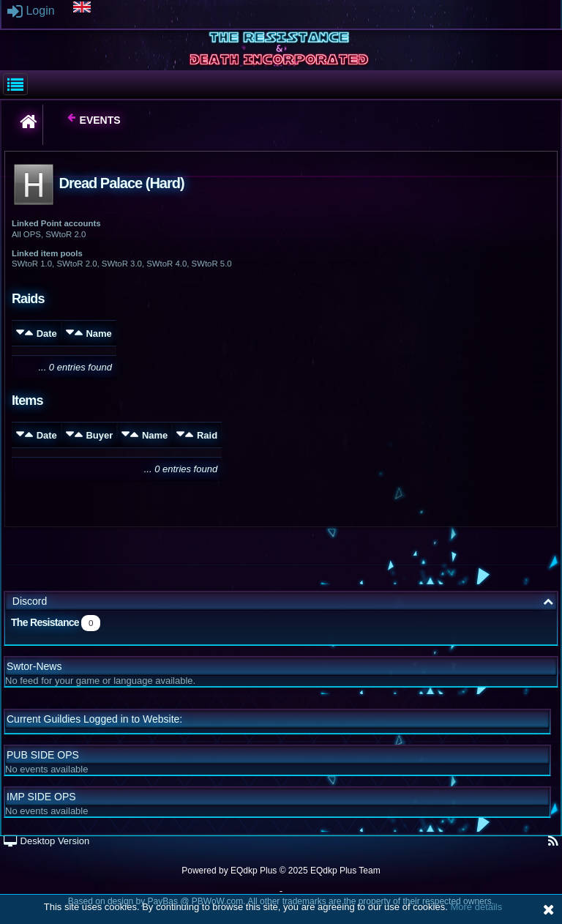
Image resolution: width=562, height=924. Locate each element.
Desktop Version (46, 841)
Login (31, 11)
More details (476, 907)
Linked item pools (47, 253)
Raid (207, 435)
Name (98, 334)
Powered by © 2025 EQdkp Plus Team (281, 871)
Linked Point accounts (56, 223)
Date (47, 334)
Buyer (99, 435)
